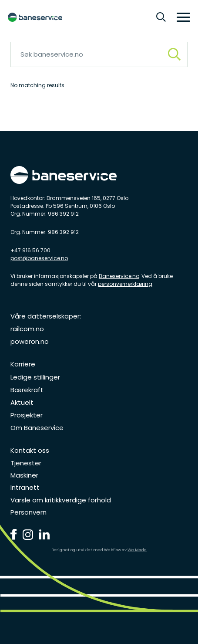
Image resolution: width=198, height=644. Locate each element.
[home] (35, 17)
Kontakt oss (30, 450)
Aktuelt (22, 402)
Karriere (23, 364)
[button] (181, 17)
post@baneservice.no (39, 258)
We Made (137, 550)
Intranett (25, 487)
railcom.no (27, 329)
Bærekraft (27, 390)
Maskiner (24, 475)
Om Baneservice (37, 428)
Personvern (29, 512)
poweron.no (30, 341)
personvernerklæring (125, 284)
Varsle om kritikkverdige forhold (61, 500)
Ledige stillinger (35, 377)
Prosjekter (27, 415)
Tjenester (26, 463)
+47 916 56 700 (30, 250)
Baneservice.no (119, 276)
